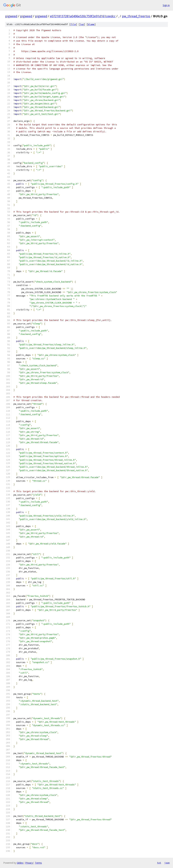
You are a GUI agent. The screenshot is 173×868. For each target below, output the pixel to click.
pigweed (11, 16)
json (167, 863)
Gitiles (20, 863)
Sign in (166, 5)
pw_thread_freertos (136, 16)
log (82, 24)
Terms (38, 863)
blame (91, 24)
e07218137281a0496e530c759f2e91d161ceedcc (83, 16)
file (73, 24)
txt (159, 863)
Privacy (29, 863)
